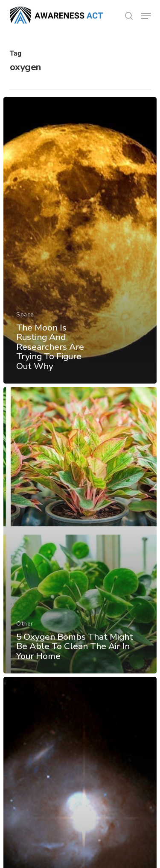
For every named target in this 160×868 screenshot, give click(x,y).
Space (25, 314)
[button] (146, 16)
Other (25, 624)
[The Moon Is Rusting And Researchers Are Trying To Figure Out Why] (80, 240)
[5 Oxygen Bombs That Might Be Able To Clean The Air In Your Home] (80, 530)
